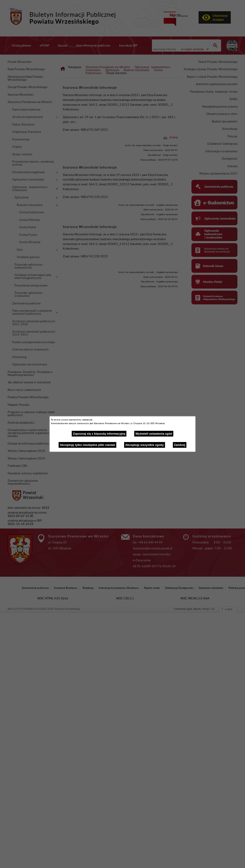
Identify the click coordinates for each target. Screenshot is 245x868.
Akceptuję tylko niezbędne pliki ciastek (87, 445)
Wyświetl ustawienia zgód (154, 434)
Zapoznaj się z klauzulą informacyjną (99, 434)
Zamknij (180, 445)
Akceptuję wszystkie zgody (145, 445)
